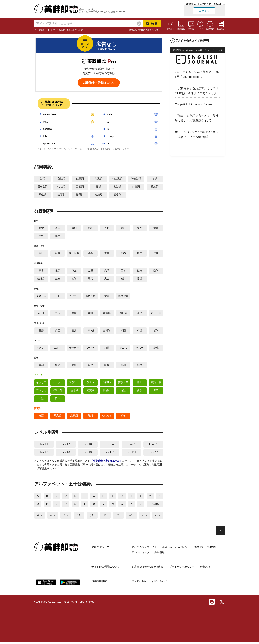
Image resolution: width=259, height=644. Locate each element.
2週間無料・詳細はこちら (99, 83)
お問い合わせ (160, 583)
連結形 (99, 195)
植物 (107, 366)
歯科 (123, 228)
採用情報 (160, 555)
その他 (155, 506)
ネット (41, 314)
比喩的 (107, 392)
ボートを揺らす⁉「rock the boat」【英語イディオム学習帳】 (197, 134)
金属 (90, 271)
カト (58, 297)
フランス (74, 384)
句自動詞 (117, 179)
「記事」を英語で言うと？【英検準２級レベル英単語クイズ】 (197, 118)
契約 (123, 254)
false (46, 136)
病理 (156, 228)
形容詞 (80, 187)
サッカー (74, 349)
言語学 (107, 332)
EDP (48, 30)
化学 (58, 271)
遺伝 (58, 228)
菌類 (74, 366)
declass (47, 129)
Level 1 (44, 446)
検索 (152, 24)
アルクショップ (140, 555)
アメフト (41, 349)
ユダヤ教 (123, 297)
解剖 (74, 228)
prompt (111, 136)
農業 (140, 254)
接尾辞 (80, 195)
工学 (123, 271)
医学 (41, 228)
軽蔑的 (90, 392)
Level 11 (131, 454)
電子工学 (156, 314)
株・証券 (74, 254)
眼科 (90, 228)
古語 (123, 392)
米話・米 (58, 392)
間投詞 (43, 195)
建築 (90, 314)
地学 (74, 280)
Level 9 (88, 454)
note (45, 122)
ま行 (118, 518)
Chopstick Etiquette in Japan (193, 104)
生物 (58, 280)
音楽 (74, 332)
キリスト (74, 297)
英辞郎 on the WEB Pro (176, 549)
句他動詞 (136, 179)
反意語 (74, 418)
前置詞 (136, 187)
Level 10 (110, 454)
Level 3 (88, 446)
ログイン (204, 11)
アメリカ (41, 392)
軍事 (107, 254)
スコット (58, 384)
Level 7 (44, 454)
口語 (58, 400)
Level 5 (131, 446)
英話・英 (123, 384)
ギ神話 (90, 332)
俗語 (140, 392)
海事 (58, 254)
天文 (107, 280)
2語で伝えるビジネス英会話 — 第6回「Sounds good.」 (197, 74)
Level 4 (110, 446)
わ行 (158, 518)
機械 (74, 314)
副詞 (99, 187)
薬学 (58, 237)
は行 (105, 518)
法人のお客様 (139, 583)
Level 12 (153, 454)
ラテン (90, 384)
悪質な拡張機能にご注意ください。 (145, 30)
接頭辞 (61, 195)
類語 (90, 418)
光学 (107, 271)
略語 (41, 418)
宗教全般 (90, 297)
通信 (140, 314)
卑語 (156, 392)
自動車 (123, 314)
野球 (156, 349)
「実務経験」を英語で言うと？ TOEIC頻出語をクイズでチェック (197, 91)
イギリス (107, 384)
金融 (90, 254)
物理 (140, 280)
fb (108, 129)
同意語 (58, 418)
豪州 (140, 384)
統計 (123, 280)
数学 (156, 271)
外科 (107, 228)
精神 (140, 228)
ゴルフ (58, 349)
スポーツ (90, 349)
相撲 (107, 349)
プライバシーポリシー (183, 569)
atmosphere (50, 114)
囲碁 (41, 332)
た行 (79, 518)
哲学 (156, 332)
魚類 (58, 366)
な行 (92, 518)
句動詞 (99, 179)
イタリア (41, 384)
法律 (156, 254)
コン (58, 314)
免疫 (41, 237)
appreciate (49, 143)
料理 (140, 332)
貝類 (41, 366)
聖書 (107, 297)
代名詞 (61, 187)
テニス (123, 349)
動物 (140, 366)
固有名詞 (43, 187)
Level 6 (153, 446)
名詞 (155, 179)
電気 (90, 280)
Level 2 (66, 446)
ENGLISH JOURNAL (207, 549)
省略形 (117, 195)
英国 (58, 332)
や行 (131, 518)
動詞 (43, 179)
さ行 (66, 518)
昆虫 (90, 366)
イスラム (41, 297)
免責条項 (206, 569)
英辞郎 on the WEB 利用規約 (148, 569)
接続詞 (155, 187)
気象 (74, 271)
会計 (41, 254)
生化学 (41, 280)
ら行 (145, 518)
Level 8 (66, 454)
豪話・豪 (156, 384)
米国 (123, 332)
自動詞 (61, 179)
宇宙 (41, 271)
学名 (123, 418)
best (109, 143)
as (108, 122)
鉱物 (140, 271)
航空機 (107, 314)
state (109, 114)
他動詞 (80, 179)
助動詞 (117, 187)
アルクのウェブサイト (144, 549)
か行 (53, 518)
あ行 (40, 518)
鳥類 (123, 366)
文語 (41, 400)
